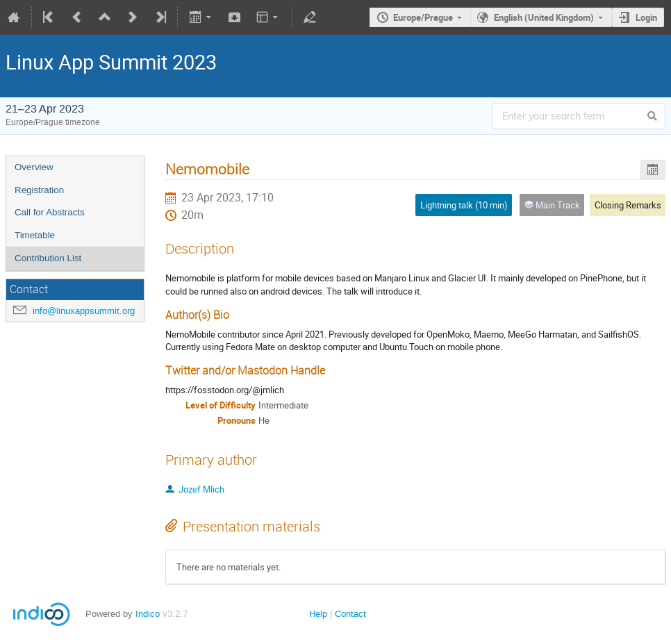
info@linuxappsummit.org (84, 311)
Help (318, 614)
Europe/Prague (423, 17)
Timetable (35, 235)
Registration (39, 190)
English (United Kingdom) (544, 17)
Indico (148, 614)
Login (646, 17)
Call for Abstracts (50, 212)
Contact (350, 614)
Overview (34, 167)
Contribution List (48, 258)
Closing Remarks (628, 205)
